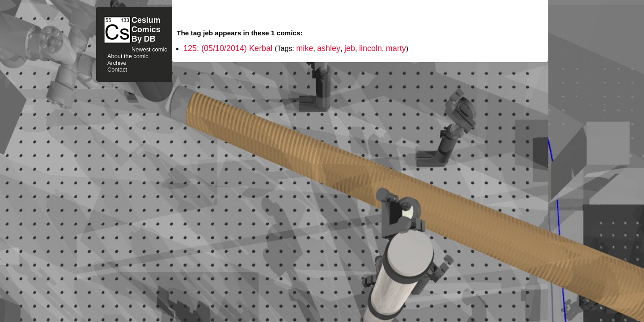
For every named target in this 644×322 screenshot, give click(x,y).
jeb (350, 48)
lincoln (371, 48)
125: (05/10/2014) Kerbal (229, 48)
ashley (329, 48)
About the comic (128, 56)
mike (305, 48)
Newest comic (149, 49)
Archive (117, 63)
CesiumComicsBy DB (146, 30)
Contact (117, 70)
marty (396, 48)
